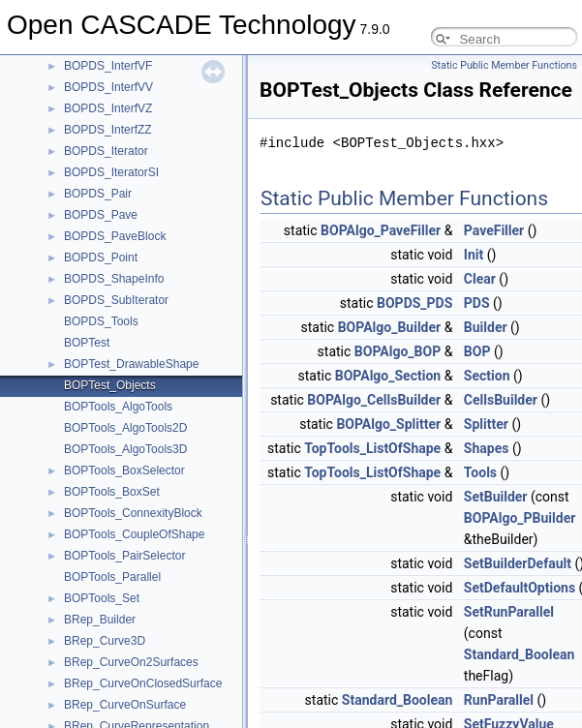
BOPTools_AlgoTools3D (125, 449)
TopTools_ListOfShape (372, 448)
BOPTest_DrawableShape (131, 364)
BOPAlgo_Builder (389, 327)
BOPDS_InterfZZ (108, 130)
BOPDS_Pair (98, 194)
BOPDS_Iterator (106, 151)
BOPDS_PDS (414, 303)
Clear (480, 279)
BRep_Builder (100, 620)
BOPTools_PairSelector (124, 556)
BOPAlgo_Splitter (388, 424)
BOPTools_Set (102, 598)
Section (487, 376)
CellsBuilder (501, 400)
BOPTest (87, 343)
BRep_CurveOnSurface (125, 705)
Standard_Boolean (520, 654)
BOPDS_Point (101, 258)
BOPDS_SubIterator (116, 300)
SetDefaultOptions (520, 588)
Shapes (487, 448)
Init (474, 255)
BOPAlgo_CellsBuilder (374, 400)
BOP (477, 351)
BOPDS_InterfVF (108, 66)
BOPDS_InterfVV (108, 87)
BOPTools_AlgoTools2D (125, 428)
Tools (480, 472)
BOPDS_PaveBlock (115, 236)
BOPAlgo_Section (388, 376)
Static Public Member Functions (504, 65)
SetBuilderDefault (518, 563)
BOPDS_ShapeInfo (114, 279)
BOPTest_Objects (110, 385)
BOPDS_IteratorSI (111, 172)
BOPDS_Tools (101, 321)
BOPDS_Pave (101, 215)
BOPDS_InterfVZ (108, 108)
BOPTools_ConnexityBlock (133, 513)
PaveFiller (494, 230)
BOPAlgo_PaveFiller (381, 230)
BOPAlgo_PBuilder (520, 518)
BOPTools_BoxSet (112, 492)
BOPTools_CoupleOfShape (134, 534)
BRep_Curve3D (105, 641)
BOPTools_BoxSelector (124, 470)
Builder (486, 327)
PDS (477, 303)
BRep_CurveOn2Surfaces (131, 662)
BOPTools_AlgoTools (118, 407)
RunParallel (499, 700)
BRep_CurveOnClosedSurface (143, 683)
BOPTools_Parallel (112, 577)
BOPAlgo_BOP (398, 351)
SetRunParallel (509, 612)
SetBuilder (496, 497)
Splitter (486, 424)
